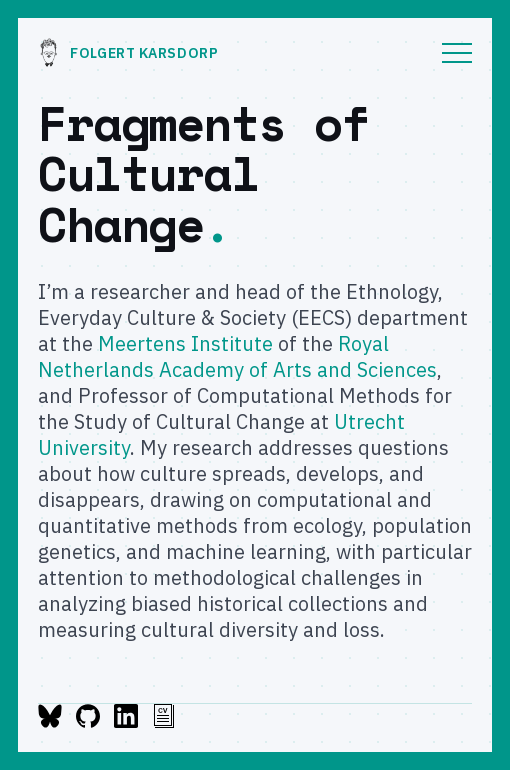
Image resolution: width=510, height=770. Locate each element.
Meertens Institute (185, 343)
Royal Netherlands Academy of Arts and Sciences (237, 356)
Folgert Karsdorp (128, 53)
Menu (457, 53)
